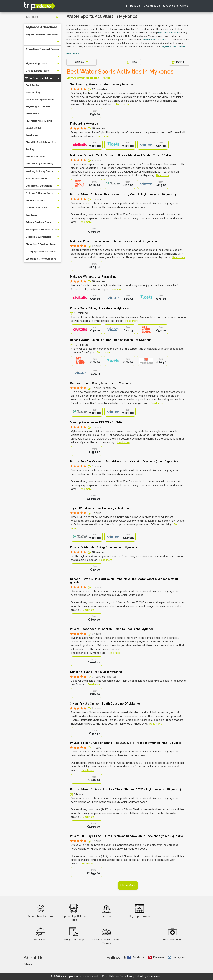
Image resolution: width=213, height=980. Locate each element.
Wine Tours (41, 934)
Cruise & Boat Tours (37, 71)
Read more (123, 105)
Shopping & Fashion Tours (41, 244)
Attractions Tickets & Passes (42, 49)
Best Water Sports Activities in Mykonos (120, 72)
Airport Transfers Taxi (41, 911)
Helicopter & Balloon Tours (41, 230)
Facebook (136, 958)
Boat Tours (106, 911)
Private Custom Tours (39, 222)
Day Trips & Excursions (39, 186)
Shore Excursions (36, 200)
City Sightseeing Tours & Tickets (106, 936)
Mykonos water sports (154, 40)
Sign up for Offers (175, 6)
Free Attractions (172, 934)
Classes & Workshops (39, 237)
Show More (128, 885)
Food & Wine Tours (37, 178)
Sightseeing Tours (36, 63)
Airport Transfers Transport (42, 35)
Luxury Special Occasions (41, 251)
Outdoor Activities (36, 208)
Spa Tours (32, 215)
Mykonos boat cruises (173, 47)
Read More (73, 54)
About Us (133, 6)
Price (132, 62)
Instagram (176, 958)
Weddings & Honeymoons (41, 259)
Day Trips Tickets (139, 911)
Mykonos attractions (169, 33)
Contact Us (151, 6)
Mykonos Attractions (42, 27)
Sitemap (29, 965)
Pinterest (156, 958)
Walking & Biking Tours (39, 171)
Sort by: (80, 62)
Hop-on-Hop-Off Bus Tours (74, 913)
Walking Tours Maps (74, 934)
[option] (87, 113)
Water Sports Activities (39, 78)
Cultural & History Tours (40, 193)
